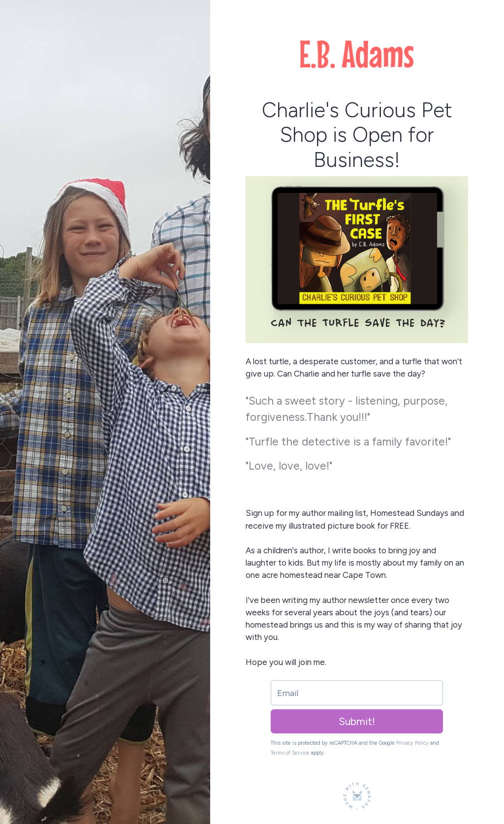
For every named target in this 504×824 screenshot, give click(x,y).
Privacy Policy (412, 743)
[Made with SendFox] (357, 796)
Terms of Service (290, 753)
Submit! (357, 721)
